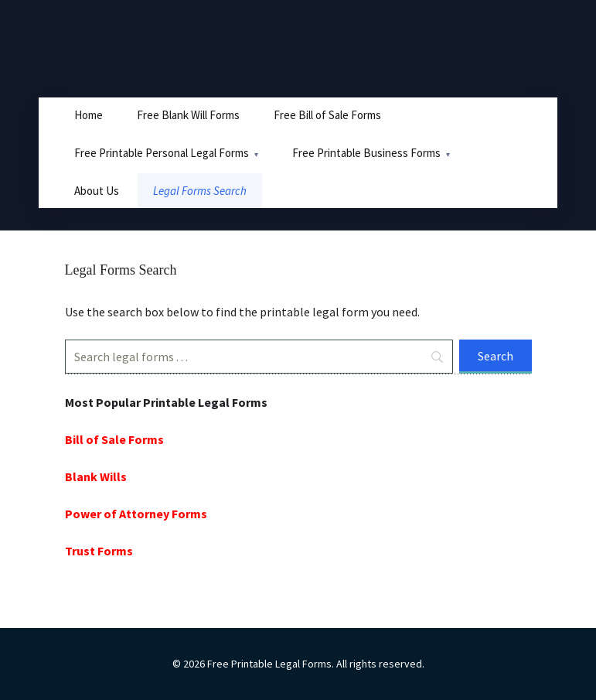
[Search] (259, 357)
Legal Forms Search (200, 191)
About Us (97, 191)
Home (89, 115)
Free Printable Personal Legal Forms (162, 153)
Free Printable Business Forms (366, 153)
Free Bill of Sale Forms (327, 115)
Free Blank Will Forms (188, 115)
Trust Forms (99, 551)
